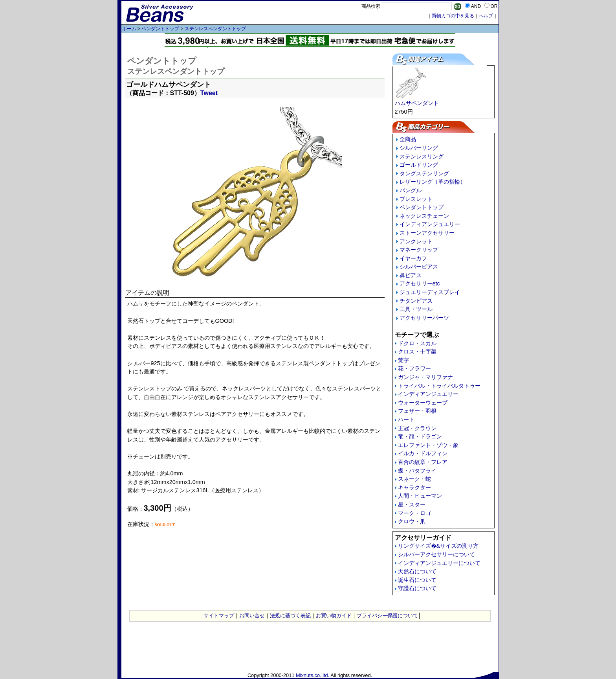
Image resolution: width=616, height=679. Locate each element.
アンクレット (416, 241)
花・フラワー (414, 368)
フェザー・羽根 (417, 411)
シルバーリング (419, 148)
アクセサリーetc (420, 283)
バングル (411, 190)
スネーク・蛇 (414, 479)
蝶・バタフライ (417, 471)
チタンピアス (416, 301)
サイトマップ (219, 616)
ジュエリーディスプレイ (430, 292)
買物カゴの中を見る (453, 16)
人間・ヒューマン (420, 496)
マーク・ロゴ (414, 513)
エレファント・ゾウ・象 (428, 445)
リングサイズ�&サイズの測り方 (438, 546)
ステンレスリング (422, 156)
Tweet (209, 93)
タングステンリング (424, 173)
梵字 (403, 360)
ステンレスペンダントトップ (215, 29)
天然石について (417, 571)
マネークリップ (419, 250)
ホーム (129, 29)
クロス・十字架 (417, 351)
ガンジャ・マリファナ (425, 377)
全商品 (408, 139)
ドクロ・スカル (417, 343)
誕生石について (417, 580)
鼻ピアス (411, 275)
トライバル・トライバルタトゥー (439, 386)
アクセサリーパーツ (424, 318)
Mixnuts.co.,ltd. (313, 675)
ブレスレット (416, 199)
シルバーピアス (419, 267)
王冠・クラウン (417, 428)
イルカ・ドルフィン (423, 453)
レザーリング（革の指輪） (433, 182)
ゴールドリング (419, 165)
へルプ (486, 16)
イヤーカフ (413, 258)
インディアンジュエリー (430, 224)
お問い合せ (252, 616)
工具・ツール (416, 309)
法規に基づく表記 (290, 616)
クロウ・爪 (412, 521)
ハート (406, 420)
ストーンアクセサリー (427, 233)
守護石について (417, 588)
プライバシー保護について (387, 616)
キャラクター (414, 488)
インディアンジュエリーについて (439, 563)
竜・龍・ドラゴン (420, 436)
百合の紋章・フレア (423, 462)
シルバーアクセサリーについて (436, 554)
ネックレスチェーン (424, 216)
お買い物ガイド (334, 616)
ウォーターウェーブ (423, 403)
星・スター (412, 504)
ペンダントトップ (160, 29)
